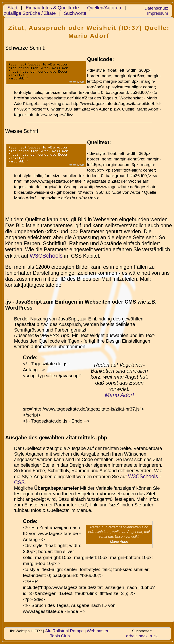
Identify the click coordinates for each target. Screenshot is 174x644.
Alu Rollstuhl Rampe (64, 631)
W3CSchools (46, 256)
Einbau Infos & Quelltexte (52, 8)
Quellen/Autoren (104, 8)
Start (13, 8)
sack (143, 636)
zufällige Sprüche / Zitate (30, 13)
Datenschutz (156, 8)
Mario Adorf (119, 395)
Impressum (158, 13)
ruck (154, 636)
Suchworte (75, 13)
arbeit (131, 636)
